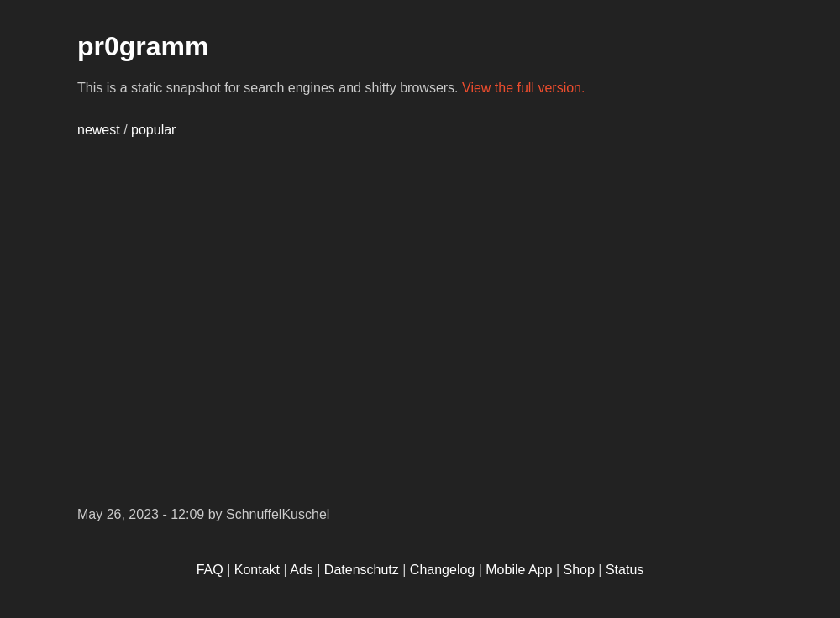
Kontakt (257, 570)
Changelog (442, 570)
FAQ (210, 570)
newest (99, 130)
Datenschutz (362, 570)
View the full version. (523, 88)
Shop (579, 570)
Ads (302, 570)
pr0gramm (143, 46)
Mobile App (519, 570)
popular (153, 130)
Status (625, 570)
